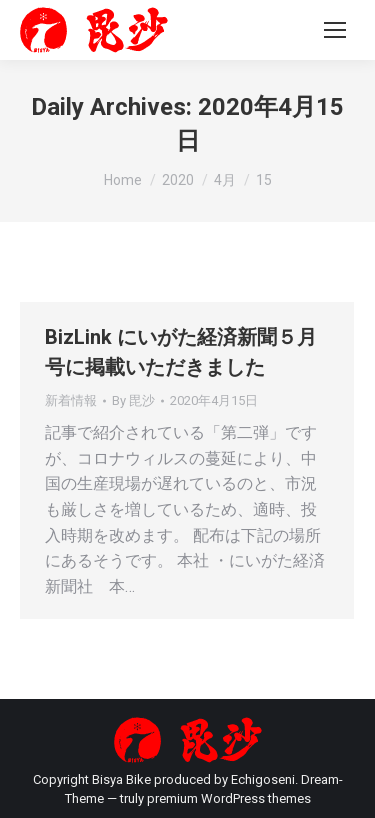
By (133, 400)
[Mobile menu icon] (335, 30)
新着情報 (71, 400)
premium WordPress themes (229, 798)
